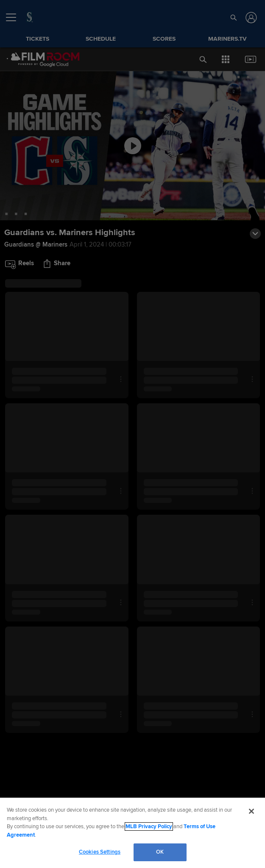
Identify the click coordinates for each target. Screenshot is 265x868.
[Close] (251, 811)
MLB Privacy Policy (149, 826)
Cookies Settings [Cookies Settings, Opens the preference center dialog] (100, 852)
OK (160, 852)
